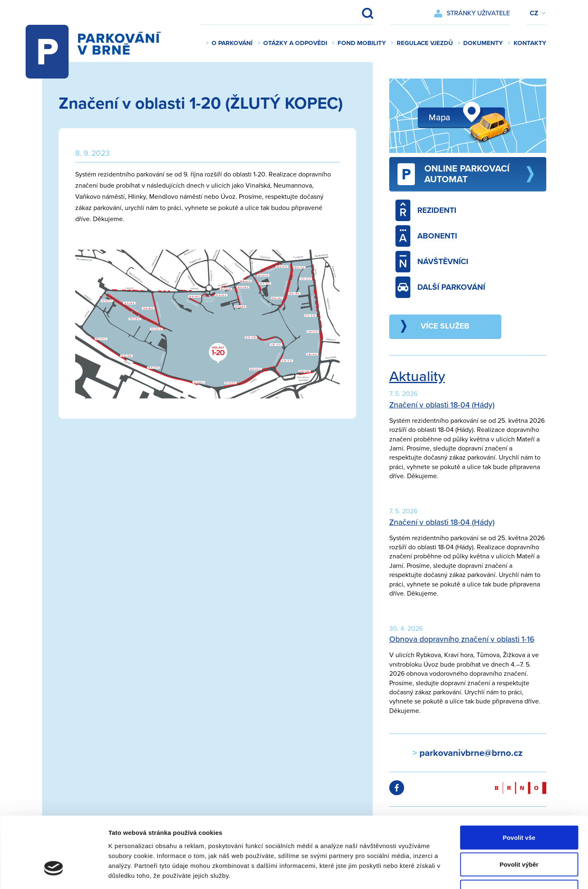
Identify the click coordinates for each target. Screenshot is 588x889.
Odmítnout (519, 835)
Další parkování (440, 287)
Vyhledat (362, 13)
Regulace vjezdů (425, 43)
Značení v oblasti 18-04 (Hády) (442, 405)
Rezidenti (426, 210)
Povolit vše (519, 781)
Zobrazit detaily (437, 873)
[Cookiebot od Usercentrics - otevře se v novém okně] (54, 873)
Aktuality (417, 377)
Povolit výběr (519, 808)
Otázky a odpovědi (295, 43)
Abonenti (426, 236)
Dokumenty (483, 43)
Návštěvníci (432, 262)
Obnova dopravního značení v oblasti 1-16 (462, 639)
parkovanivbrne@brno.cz (470, 753)
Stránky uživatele (478, 13)
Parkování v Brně (102, 43)
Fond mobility (362, 43)
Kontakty (530, 43)
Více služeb (445, 326)
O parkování (232, 43)
